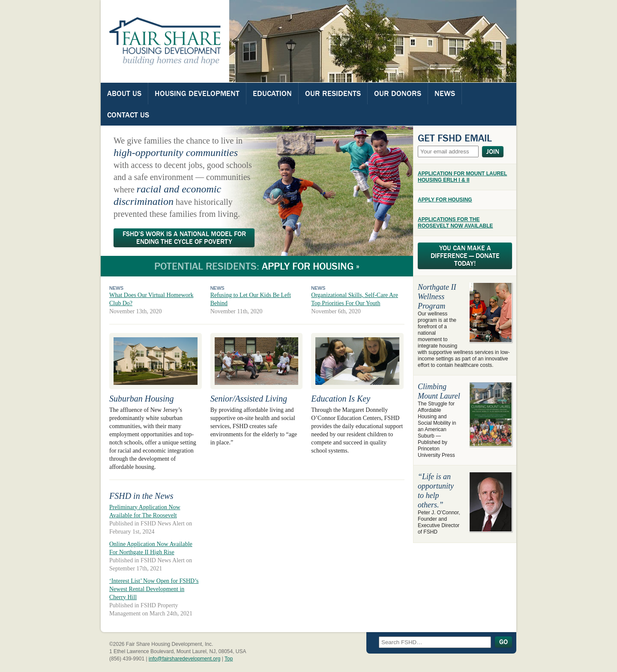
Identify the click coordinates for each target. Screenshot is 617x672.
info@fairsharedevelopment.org (185, 659)
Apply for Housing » (311, 266)
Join (493, 152)
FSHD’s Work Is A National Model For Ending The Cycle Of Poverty (184, 238)
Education (272, 93)
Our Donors (398, 93)
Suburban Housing (142, 399)
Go (503, 642)
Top (229, 659)
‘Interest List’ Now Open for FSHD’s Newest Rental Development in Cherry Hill (154, 589)
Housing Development (197, 93)
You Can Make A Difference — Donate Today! (465, 256)
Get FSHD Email (455, 138)
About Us (124, 93)
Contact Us (128, 115)
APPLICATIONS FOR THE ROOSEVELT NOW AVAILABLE (455, 223)
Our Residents (333, 93)
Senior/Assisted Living (249, 399)
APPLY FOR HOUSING (445, 200)
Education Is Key (341, 399)
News (445, 93)
